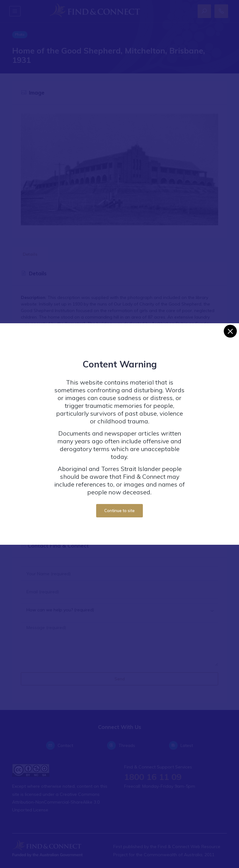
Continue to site (119, 511)
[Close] (230, 331)
